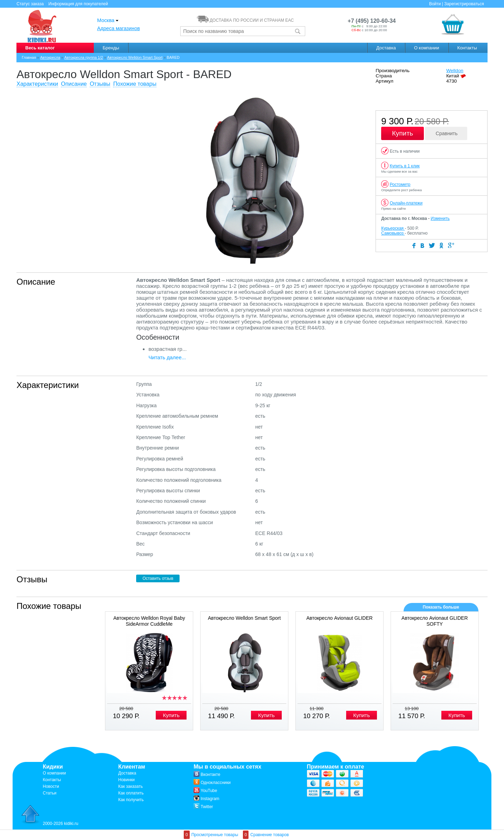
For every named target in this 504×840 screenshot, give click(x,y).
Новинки (127, 780)
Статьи (50, 793)
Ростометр (400, 185)
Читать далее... (167, 357)
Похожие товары (135, 84)
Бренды (111, 48)
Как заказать (131, 786)
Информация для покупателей (78, 4)
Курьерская (393, 228)
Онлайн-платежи (406, 203)
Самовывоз (393, 233)
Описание (74, 84)
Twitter (203, 807)
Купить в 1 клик (405, 166)
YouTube (205, 791)
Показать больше (441, 607)
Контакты (467, 48)
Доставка (386, 48)
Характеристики (37, 84)
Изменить (440, 218)
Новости (51, 786)
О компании (427, 48)
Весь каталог (40, 48)
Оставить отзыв (158, 578)
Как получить (131, 800)
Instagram (206, 799)
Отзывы (100, 84)
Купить (402, 133)
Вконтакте (207, 775)
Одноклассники (212, 783)
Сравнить (447, 133)
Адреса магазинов (119, 28)
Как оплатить (131, 793)
